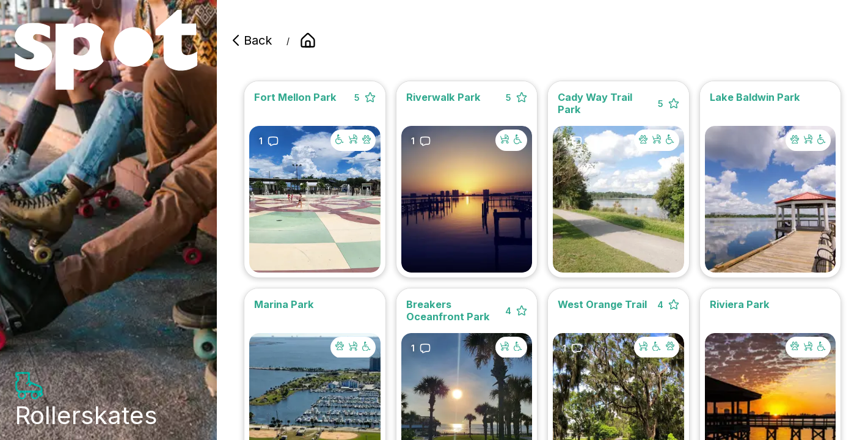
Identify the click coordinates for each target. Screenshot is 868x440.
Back (250, 40)
